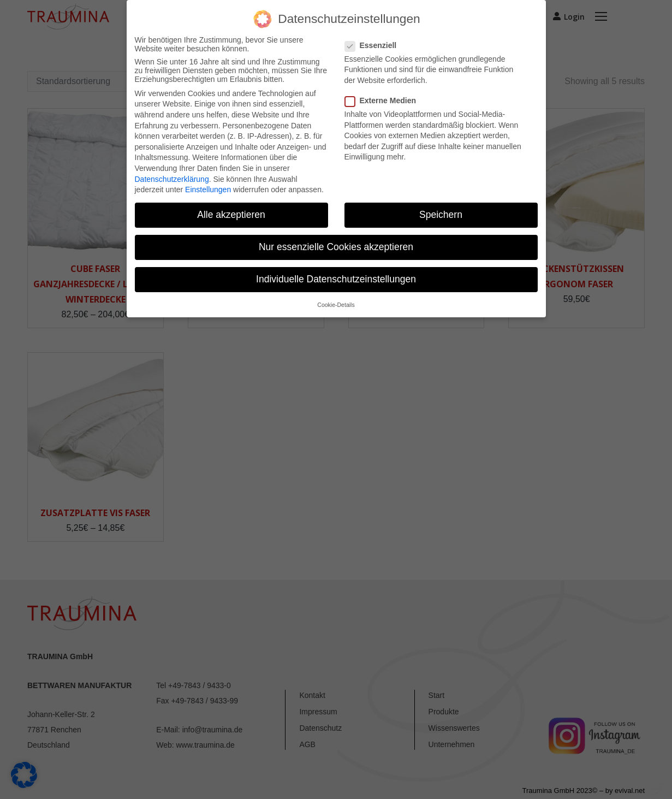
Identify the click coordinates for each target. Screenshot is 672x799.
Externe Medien (384, 100)
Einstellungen (208, 190)
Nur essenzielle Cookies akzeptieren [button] (336, 247)
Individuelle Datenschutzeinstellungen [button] (336, 279)
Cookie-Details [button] (336, 305)
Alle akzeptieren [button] (231, 215)
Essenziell (374, 45)
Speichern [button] (441, 215)
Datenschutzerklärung (172, 179)
